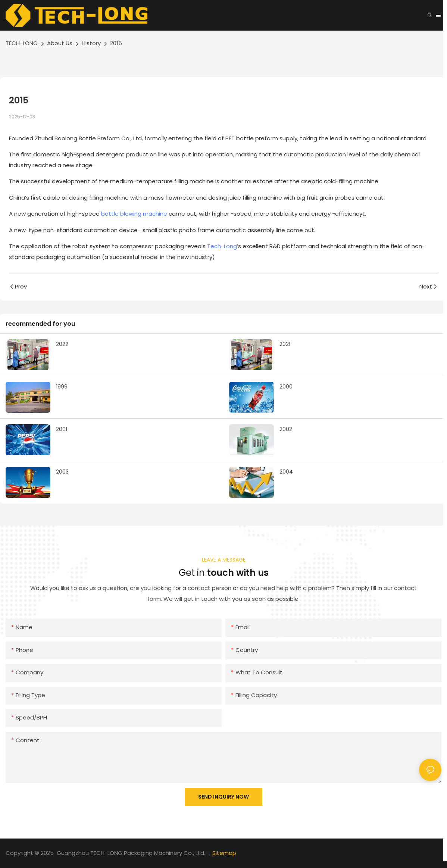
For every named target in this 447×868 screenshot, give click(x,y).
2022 (62, 344)
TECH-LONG (22, 43)
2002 (286, 429)
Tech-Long (222, 246)
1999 (62, 387)
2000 (286, 387)
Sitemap (224, 853)
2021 (285, 344)
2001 (62, 429)
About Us (60, 43)
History (91, 43)
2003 (62, 472)
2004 (286, 472)
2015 (116, 43)
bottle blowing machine (134, 214)
